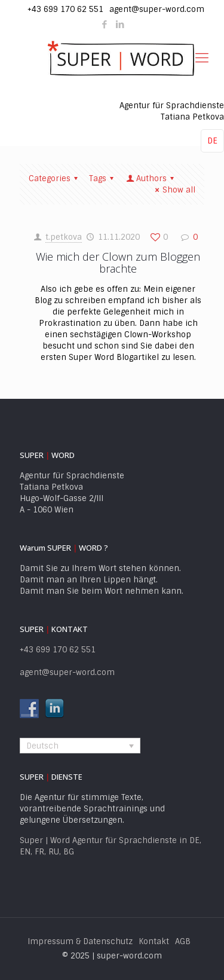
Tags (103, 178)
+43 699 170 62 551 (65, 9)
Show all (174, 190)
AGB (183, 941)
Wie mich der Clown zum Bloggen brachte (118, 262)
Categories (55, 178)
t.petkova (64, 237)
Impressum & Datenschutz (80, 941)
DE (212, 141)
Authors (151, 178)
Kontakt (154, 941)
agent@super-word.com (157, 9)
